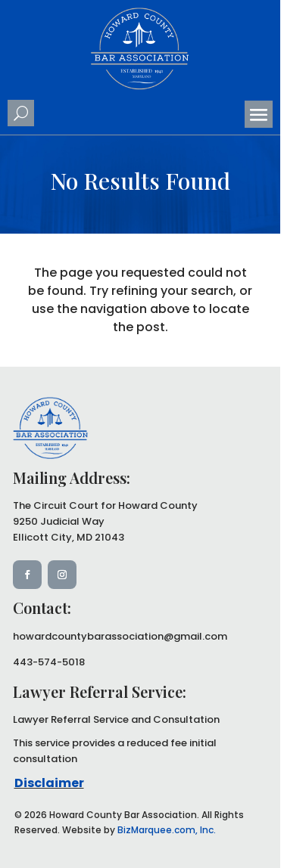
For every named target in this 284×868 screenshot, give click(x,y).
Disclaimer (49, 783)
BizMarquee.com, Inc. (167, 830)
